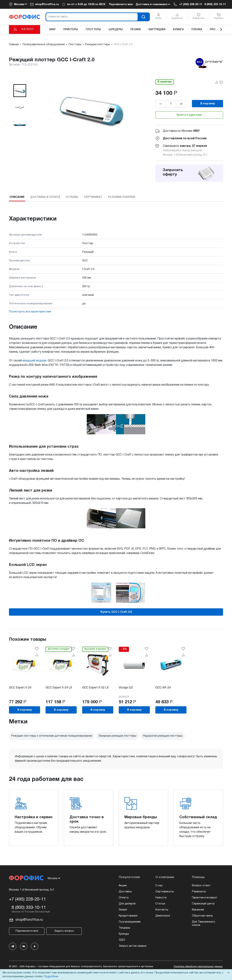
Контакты (162, 910)
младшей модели (34, 361)
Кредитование (128, 916)
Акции (123, 886)
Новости (161, 898)
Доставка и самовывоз (153, 4)
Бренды (124, 934)
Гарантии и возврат (205, 898)
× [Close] (228, 973)
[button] (20, 91)
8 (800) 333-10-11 (215, 4)
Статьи (160, 904)
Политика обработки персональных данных (198, 967)
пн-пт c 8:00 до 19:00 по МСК (86, 4)
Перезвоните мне (121, 4)
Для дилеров (127, 904)
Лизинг (123, 910)
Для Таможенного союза (204, 923)
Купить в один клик (189, 115)
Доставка (125, 892)
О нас (159, 886)
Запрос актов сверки (133, 946)
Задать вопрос (64, 931)
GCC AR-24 (163, 688)
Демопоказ (163, 916)
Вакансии (198, 910)
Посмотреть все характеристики (30, 312)
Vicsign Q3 (126, 688)
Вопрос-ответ (201, 886)
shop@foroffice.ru (47, 4)
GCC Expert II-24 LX (59, 688)
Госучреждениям (130, 922)
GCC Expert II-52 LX (95, 688)
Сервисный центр (203, 904)
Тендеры (124, 928)
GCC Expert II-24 (20, 688)
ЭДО (122, 940)
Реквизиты (199, 892)
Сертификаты (165, 892)
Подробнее (51, 977)
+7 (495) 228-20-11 (191, 4)
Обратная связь (202, 916)
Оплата (124, 898)
